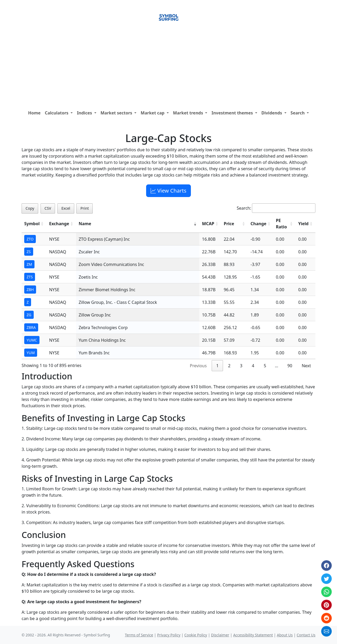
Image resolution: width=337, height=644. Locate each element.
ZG (29, 315)
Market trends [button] (189, 113)
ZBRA (31, 327)
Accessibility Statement (253, 635)
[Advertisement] (168, 68)
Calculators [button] (57, 113)
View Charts (168, 191)
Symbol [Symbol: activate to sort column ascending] (32, 224)
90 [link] (290, 366)
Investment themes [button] (233, 113)
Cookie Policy (196, 635)
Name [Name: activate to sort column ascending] (85, 224)
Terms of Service (139, 635)
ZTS (30, 277)
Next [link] (306, 366)
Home (34, 113)
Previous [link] (198, 366)
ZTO (30, 239)
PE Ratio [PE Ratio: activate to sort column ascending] (281, 224)
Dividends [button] (272, 113)
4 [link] (253, 366)
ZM (29, 264)
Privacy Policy (169, 635)
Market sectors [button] (117, 113)
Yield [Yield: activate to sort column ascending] (303, 224)
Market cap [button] (153, 113)
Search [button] (298, 113)
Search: (276, 208)
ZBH (30, 290)
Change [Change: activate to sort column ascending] (259, 224)
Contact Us (306, 635)
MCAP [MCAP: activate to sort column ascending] (208, 224)
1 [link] (217, 366)
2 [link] (229, 366)
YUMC (32, 340)
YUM (31, 353)
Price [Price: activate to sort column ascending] (229, 224)
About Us (285, 635)
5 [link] (265, 366)
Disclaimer (220, 635)
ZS (29, 252)
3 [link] (241, 366)
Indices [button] (85, 113)
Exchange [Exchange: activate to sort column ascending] (59, 224)
